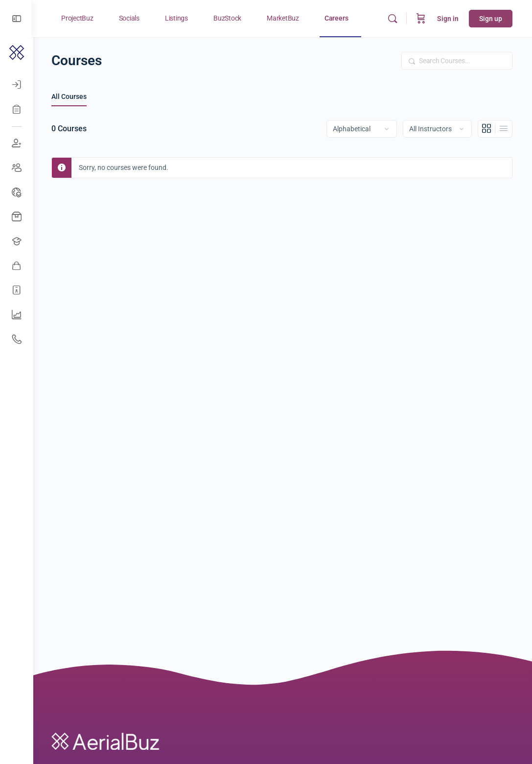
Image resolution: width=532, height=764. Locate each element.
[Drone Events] (17, 192)
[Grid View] (487, 129)
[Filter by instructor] (437, 129)
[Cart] (421, 19)
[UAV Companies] (17, 315)
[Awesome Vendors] (17, 266)
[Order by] (362, 129)
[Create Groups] (17, 168)
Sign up (491, 19)
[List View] (504, 129)
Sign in (448, 19)
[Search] (393, 19)
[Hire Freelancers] (17, 290)
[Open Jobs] (17, 241)
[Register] (17, 109)
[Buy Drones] (17, 217)
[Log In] (17, 85)
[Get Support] (17, 339)
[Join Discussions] (17, 143)
